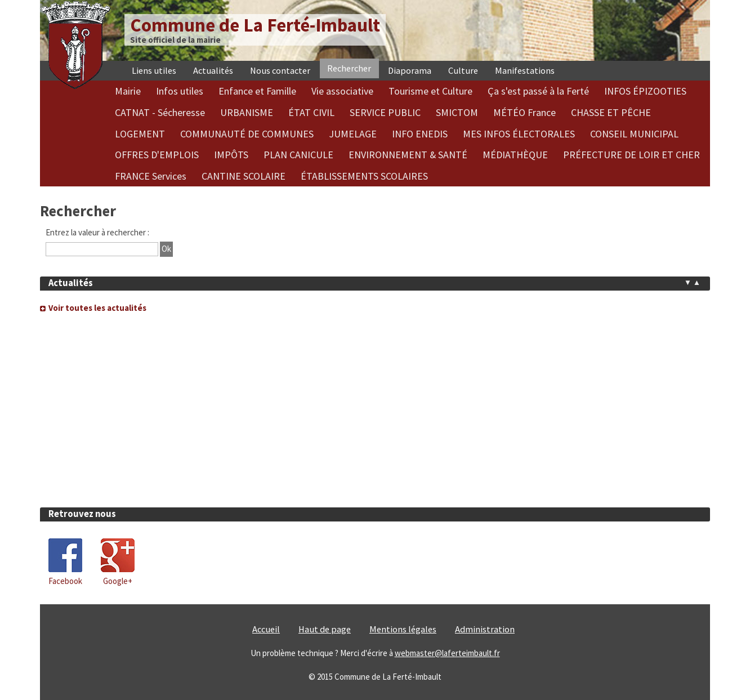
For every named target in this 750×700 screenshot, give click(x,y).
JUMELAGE (353, 134)
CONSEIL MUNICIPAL (634, 134)
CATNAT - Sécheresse (160, 112)
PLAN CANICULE (298, 155)
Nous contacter (280, 71)
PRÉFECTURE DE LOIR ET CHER (631, 155)
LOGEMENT (140, 134)
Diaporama (410, 71)
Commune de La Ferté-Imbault (255, 25)
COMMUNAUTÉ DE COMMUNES (247, 134)
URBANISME (247, 112)
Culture (463, 71)
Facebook (65, 581)
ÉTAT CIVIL (311, 112)
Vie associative (342, 91)
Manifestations (525, 71)
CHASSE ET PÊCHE (611, 112)
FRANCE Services (151, 176)
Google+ (118, 581)
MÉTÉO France (524, 112)
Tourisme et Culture (430, 91)
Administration (485, 629)
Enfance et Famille (257, 91)
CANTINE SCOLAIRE (244, 176)
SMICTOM (457, 112)
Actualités (213, 71)
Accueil (266, 629)
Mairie (128, 91)
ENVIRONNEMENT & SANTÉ (408, 155)
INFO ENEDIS (420, 134)
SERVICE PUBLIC (385, 112)
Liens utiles (154, 71)
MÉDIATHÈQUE (515, 155)
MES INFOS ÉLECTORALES (519, 134)
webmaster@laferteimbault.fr (447, 653)
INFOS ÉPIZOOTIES (645, 91)
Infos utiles (180, 91)
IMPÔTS (231, 155)
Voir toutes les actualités (97, 308)
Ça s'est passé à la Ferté (538, 91)
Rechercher (349, 68)
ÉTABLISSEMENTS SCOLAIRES (364, 176)
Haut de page (325, 629)
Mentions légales (403, 629)
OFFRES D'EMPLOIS (157, 155)
